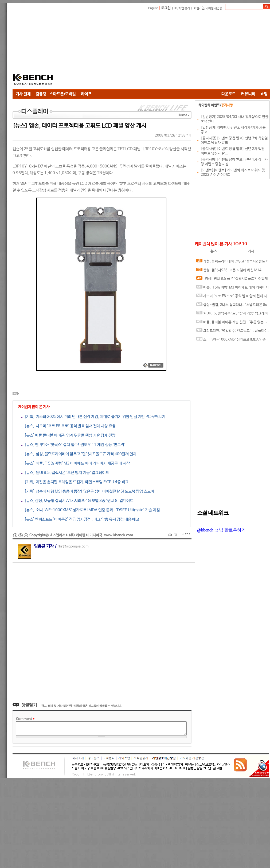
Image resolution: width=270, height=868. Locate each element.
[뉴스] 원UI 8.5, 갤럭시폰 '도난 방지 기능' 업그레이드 (65, 473)
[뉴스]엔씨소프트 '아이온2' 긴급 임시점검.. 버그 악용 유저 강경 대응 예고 (80, 519)
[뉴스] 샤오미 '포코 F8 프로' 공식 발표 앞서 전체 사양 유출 (69, 426)
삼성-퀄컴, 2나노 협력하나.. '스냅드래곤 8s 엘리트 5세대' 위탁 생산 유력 (232, 306)
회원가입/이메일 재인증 (208, 8)
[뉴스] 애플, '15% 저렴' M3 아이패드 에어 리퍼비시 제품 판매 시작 (76, 463)
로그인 (166, 8)
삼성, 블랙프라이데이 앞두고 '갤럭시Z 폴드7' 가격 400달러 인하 (232, 263)
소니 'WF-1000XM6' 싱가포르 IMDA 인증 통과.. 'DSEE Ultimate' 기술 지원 (231, 341)
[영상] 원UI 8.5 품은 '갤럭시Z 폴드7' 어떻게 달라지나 (232, 280)
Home (182, 115)
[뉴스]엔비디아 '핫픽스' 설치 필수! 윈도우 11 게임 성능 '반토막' (73, 445)
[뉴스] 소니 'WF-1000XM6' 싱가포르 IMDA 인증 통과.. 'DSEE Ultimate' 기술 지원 (91, 510)
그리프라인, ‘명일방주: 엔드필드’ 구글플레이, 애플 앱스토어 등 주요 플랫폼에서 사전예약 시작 (232, 332)
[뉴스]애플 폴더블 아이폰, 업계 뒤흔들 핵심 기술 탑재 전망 (68, 435)
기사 (251, 251)
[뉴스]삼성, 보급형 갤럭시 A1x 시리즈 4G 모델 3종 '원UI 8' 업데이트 (77, 501)
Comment (25, 719)
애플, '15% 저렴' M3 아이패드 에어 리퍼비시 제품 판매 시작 (232, 289)
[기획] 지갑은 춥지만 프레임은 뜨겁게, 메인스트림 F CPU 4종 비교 (75, 482)
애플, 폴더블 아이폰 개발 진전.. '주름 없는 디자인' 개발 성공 (232, 323)
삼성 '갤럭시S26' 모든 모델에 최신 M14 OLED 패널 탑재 (229, 271)
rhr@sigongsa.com (73, 547)
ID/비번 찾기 (182, 8)
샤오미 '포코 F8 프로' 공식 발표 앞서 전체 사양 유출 (232, 297)
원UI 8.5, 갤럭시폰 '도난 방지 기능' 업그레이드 (232, 315)
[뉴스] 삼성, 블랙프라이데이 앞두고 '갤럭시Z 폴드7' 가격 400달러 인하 (79, 454)
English (153, 8)
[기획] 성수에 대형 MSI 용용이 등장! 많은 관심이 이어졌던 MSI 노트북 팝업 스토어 (88, 491)
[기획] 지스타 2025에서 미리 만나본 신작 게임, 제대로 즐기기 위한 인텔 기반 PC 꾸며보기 (93, 417)
